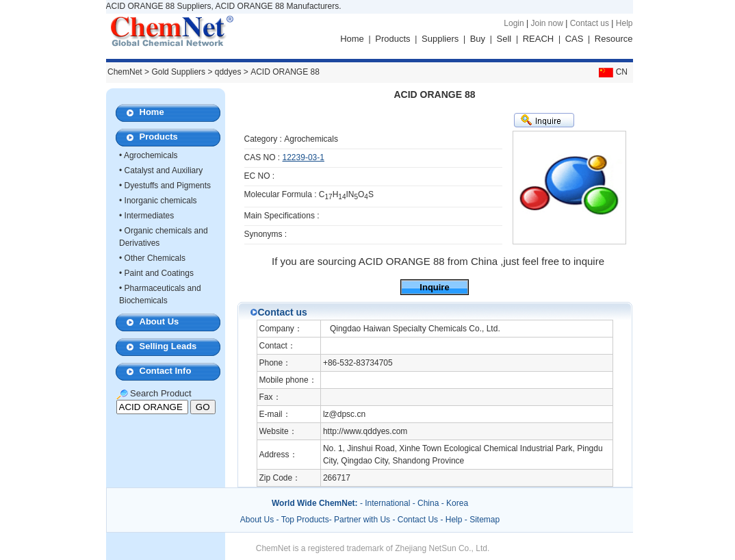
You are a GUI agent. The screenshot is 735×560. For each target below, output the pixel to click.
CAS (575, 39)
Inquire (434, 287)
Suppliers (440, 39)
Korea (457, 503)
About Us (159, 321)
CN (612, 72)
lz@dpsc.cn (344, 414)
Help (624, 23)
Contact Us (418, 520)
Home (352, 39)
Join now (546, 23)
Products (392, 39)
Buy (478, 39)
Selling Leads (168, 346)
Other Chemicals (155, 258)
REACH (539, 39)
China (428, 503)
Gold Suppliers (178, 72)
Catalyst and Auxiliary (164, 170)
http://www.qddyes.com (365, 431)
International (387, 503)
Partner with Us (363, 520)
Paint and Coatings (159, 273)
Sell (504, 39)
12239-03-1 (304, 157)
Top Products (305, 520)
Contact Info (166, 371)
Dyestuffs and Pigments (168, 186)
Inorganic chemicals (161, 201)
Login (514, 23)
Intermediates (150, 216)
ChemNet (125, 72)
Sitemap (485, 520)
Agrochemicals (151, 155)
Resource (614, 39)
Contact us (590, 23)
